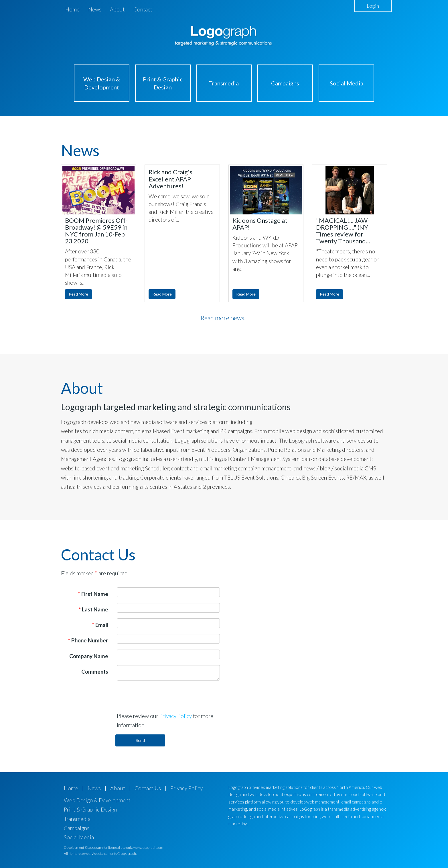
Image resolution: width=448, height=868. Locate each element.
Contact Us (148, 788)
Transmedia (224, 83)
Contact (143, 9)
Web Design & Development (102, 83)
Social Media (347, 83)
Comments (95, 671)
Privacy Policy (176, 716)
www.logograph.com (148, 848)
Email (100, 625)
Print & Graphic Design (163, 83)
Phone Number (88, 640)
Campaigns (285, 83)
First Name (93, 594)
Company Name (89, 656)
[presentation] (160, 696)
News (95, 9)
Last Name (93, 609)
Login (373, 6)
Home (72, 9)
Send (140, 740)
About (117, 9)
